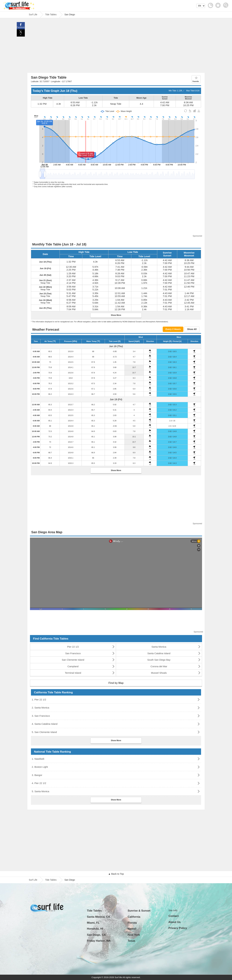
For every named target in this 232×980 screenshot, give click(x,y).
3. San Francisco (41, 716)
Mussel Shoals (159, 673)
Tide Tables (51, 880)
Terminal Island (73, 673)
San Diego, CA (96, 935)
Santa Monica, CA (98, 917)
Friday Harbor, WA (99, 941)
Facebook (21, 27)
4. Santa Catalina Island (45, 724)
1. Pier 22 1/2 (39, 700)
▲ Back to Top (116, 874)
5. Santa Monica (40, 791)
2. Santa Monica (40, 708)
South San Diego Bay (159, 660)
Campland (73, 666)
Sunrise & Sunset (139, 911)
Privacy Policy (178, 928)
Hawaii (132, 929)
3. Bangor (37, 775)
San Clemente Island (73, 660)
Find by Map (116, 683)
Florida (132, 923)
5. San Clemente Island (44, 732)
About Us (174, 922)
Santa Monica (159, 647)
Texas (131, 941)
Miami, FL (93, 923)
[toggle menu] (226, 4)
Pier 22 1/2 (73, 647)
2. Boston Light (40, 767)
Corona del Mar (159, 666)
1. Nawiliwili (38, 759)
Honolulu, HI (95, 929)
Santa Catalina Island (159, 653)
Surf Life (33, 880)
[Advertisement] (116, 46)
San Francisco (73, 653)
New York (134, 935)
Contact (173, 916)
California (134, 917)
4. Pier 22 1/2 (39, 783)
